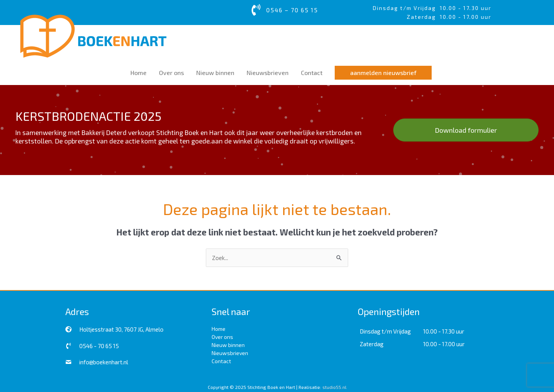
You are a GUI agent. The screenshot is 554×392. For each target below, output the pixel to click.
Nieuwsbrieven (230, 353)
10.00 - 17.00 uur (444, 344)
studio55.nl (335, 387)
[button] (383, 73)
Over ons (222, 337)
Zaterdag (372, 344)
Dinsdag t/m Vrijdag (406, 8)
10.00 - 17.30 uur (466, 8)
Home (219, 329)
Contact (221, 361)
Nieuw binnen (228, 345)
